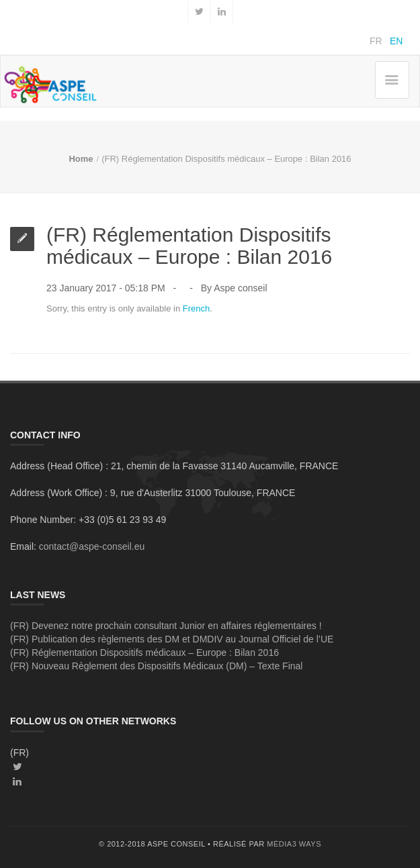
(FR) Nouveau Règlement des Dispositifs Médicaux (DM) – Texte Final (156, 666)
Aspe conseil (240, 288)
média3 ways (294, 844)
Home (81, 159)
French (196, 308)
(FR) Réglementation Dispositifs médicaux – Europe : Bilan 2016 (144, 653)
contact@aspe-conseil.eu (92, 546)
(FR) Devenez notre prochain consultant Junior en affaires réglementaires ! (166, 626)
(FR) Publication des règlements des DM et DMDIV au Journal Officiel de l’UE (172, 639)
